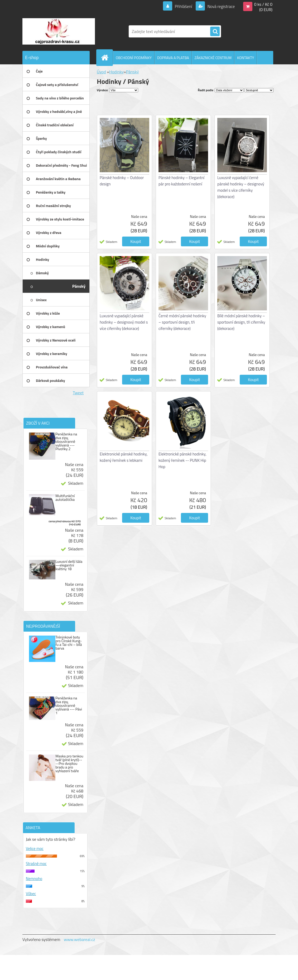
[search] (215, 32)
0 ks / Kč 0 (263, 4)
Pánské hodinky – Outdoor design (122, 181)
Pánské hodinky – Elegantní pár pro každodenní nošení (181, 181)
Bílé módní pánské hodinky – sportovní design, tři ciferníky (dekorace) (241, 322)
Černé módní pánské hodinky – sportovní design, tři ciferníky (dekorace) (182, 322)
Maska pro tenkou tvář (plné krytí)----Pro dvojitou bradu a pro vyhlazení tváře (69, 763)
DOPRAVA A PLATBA (173, 58)
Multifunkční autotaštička (65, 498)
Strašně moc (36, 864)
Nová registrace (221, 6)
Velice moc (35, 849)
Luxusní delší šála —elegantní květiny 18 (69, 565)
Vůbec (31, 894)
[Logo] (59, 31)
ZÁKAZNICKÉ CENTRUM (213, 58)
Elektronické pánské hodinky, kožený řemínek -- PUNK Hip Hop (182, 460)
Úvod (101, 72)
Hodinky (116, 72)
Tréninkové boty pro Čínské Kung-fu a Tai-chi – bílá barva (69, 643)
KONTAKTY (246, 58)
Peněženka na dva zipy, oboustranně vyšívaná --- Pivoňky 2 (66, 441)
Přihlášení (183, 6)
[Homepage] (107, 57)
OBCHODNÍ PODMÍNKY (134, 58)
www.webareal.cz (80, 939)
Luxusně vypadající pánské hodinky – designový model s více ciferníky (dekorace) (124, 322)
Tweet (78, 393)
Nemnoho (34, 879)
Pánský (133, 72)
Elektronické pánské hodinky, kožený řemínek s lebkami (124, 457)
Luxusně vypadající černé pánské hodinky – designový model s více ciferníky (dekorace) (241, 187)
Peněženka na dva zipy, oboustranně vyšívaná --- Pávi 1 (69, 705)
